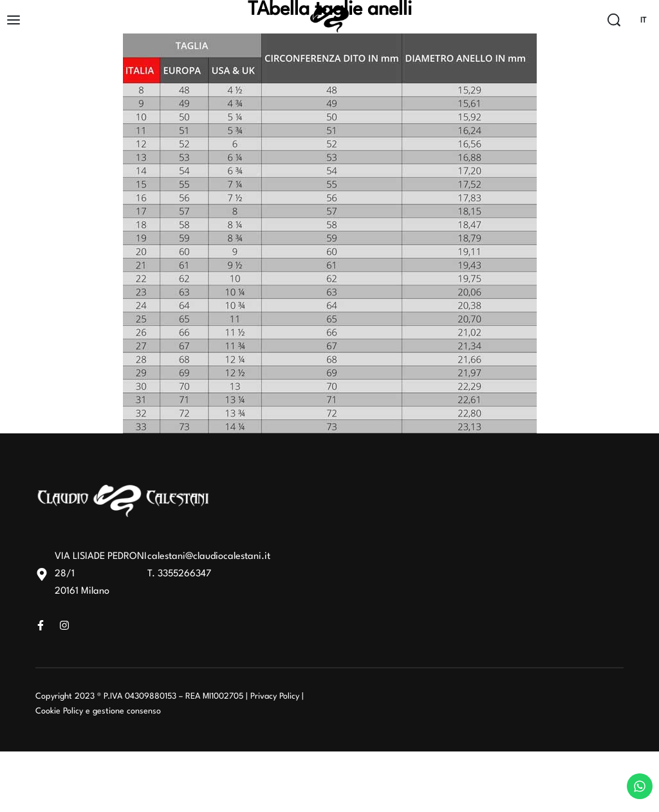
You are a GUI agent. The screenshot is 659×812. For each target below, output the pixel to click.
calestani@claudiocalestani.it (209, 557)
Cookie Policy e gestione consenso (98, 711)
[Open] (14, 20)
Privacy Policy (275, 696)
